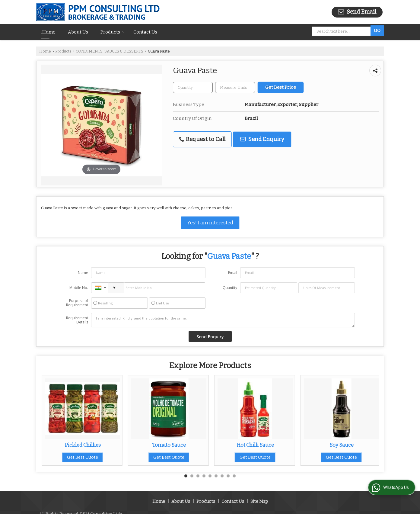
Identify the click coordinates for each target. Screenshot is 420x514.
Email (233, 273)
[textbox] (235, 87)
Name (83, 273)
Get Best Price (281, 87)
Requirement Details (77, 320)
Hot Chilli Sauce (255, 445)
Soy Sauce (342, 445)
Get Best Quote (83, 457)
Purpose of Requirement (77, 303)
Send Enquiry (262, 139)
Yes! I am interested (210, 223)
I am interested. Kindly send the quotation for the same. (223, 320)
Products (113, 32)
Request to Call (202, 139)
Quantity (230, 288)
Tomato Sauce (169, 445)
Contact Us (145, 32)
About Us (78, 32)
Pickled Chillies (83, 445)
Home (49, 32)
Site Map (259, 495)
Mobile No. (79, 288)
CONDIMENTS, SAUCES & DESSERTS (110, 51)
